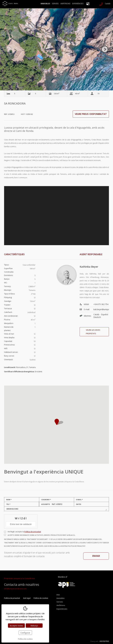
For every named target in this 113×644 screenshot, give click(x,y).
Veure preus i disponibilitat (91, 114)
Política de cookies (41, 598)
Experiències (78, 4)
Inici (58, 595)
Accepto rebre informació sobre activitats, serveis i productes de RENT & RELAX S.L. (56, 541)
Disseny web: (100, 641)
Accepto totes (16, 626)
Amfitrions (65, 4)
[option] (56, 49)
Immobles (45, 4)
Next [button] (105, 49)
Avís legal (27, 598)
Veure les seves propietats (93, 332)
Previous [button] (8, 49)
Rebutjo (34, 626)
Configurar (25, 633)
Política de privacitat (33, 532)
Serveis (55, 4)
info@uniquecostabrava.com (15, 589)
